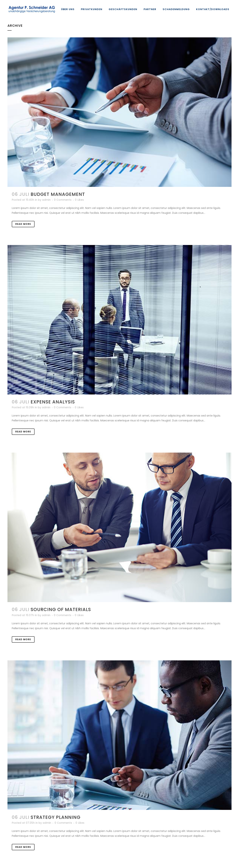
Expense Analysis (53, 402)
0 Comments (63, 200)
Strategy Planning (56, 817)
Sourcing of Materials (61, 609)
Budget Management (58, 194)
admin (46, 200)
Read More (23, 224)
